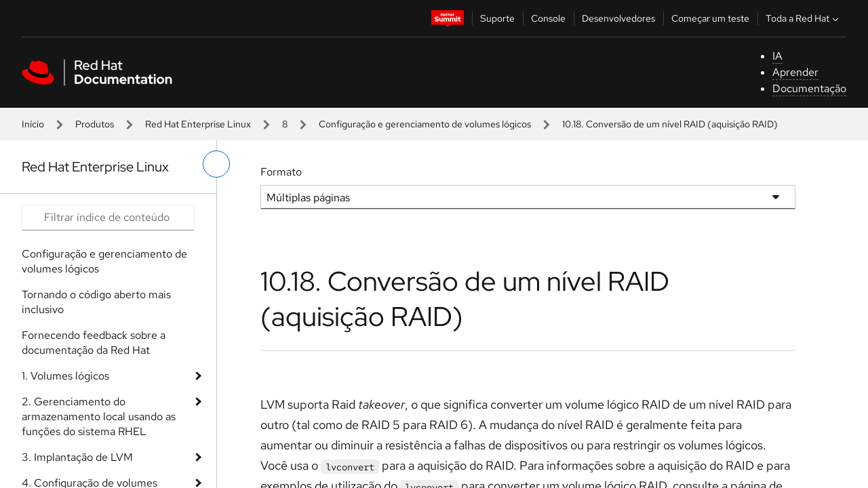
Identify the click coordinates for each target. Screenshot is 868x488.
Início (33, 124)
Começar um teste (710, 18)
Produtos (95, 124)
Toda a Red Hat (804, 18)
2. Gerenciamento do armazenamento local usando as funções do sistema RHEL (99, 416)
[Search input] (108, 218)
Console (548, 18)
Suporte (497, 18)
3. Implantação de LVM (77, 457)
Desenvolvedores (618, 18)
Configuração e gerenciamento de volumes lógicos (425, 124)
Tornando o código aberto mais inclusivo (96, 302)
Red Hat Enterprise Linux (198, 124)
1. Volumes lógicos (65, 376)
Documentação (809, 88)
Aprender (795, 72)
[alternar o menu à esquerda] (216, 164)
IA (777, 56)
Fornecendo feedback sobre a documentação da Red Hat (94, 343)
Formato (281, 172)
